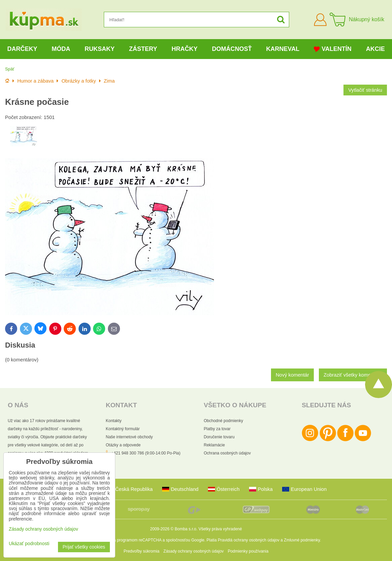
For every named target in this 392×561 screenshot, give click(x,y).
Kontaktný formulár (123, 429)
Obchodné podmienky (224, 421)
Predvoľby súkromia (142, 551)
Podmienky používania (248, 551)
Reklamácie (215, 445)
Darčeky (22, 49)
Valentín (333, 49)
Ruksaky (100, 49)
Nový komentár (292, 375)
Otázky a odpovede (123, 445)
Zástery (143, 49)
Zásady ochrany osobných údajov (194, 551)
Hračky (185, 49)
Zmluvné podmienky (302, 540)
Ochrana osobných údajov (227, 453)
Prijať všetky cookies (84, 547)
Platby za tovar (217, 429)
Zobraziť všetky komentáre (353, 375)
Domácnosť (232, 49)
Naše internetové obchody (129, 437)
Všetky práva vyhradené (220, 529)
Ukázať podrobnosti (29, 544)
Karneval (283, 49)
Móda (61, 49)
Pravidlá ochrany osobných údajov (249, 540)
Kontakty (114, 421)
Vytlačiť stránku (365, 90)
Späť (10, 69)
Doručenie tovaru (219, 437)
